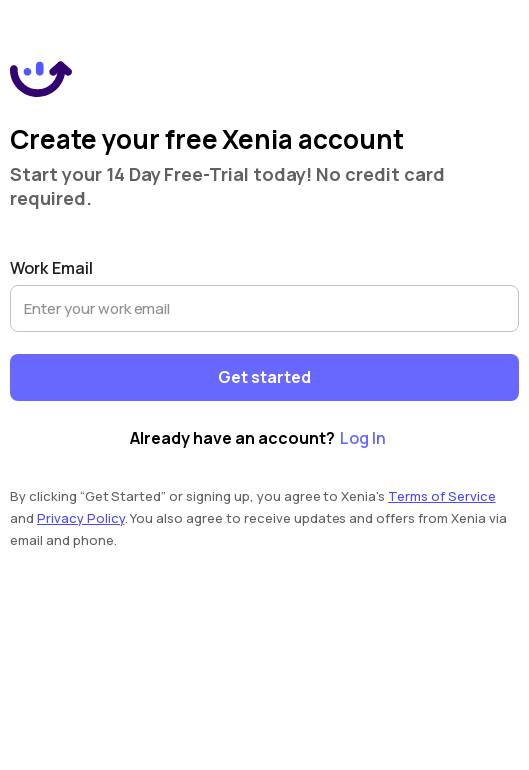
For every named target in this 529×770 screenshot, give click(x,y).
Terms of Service (442, 496)
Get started (264, 377)
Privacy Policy (81, 518)
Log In (363, 438)
